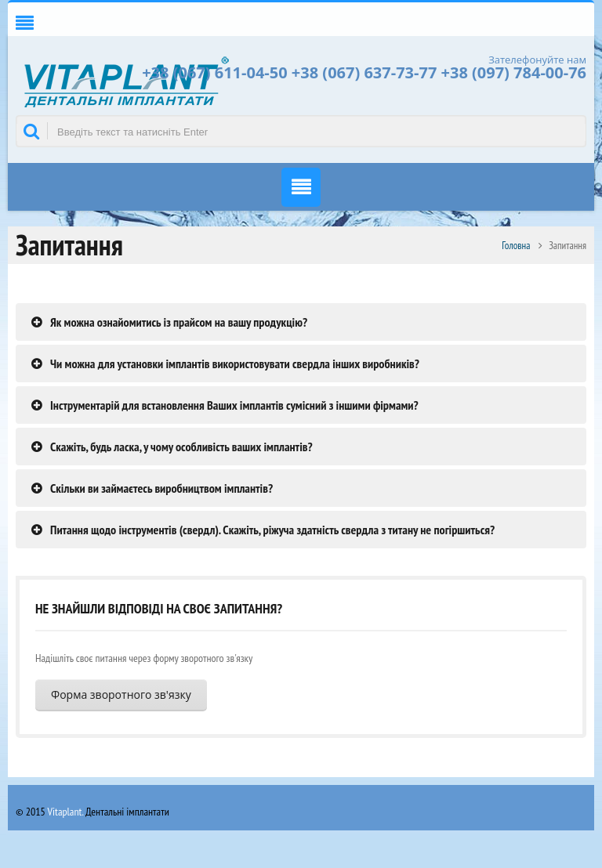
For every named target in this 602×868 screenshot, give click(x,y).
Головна (516, 246)
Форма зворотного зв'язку (121, 694)
